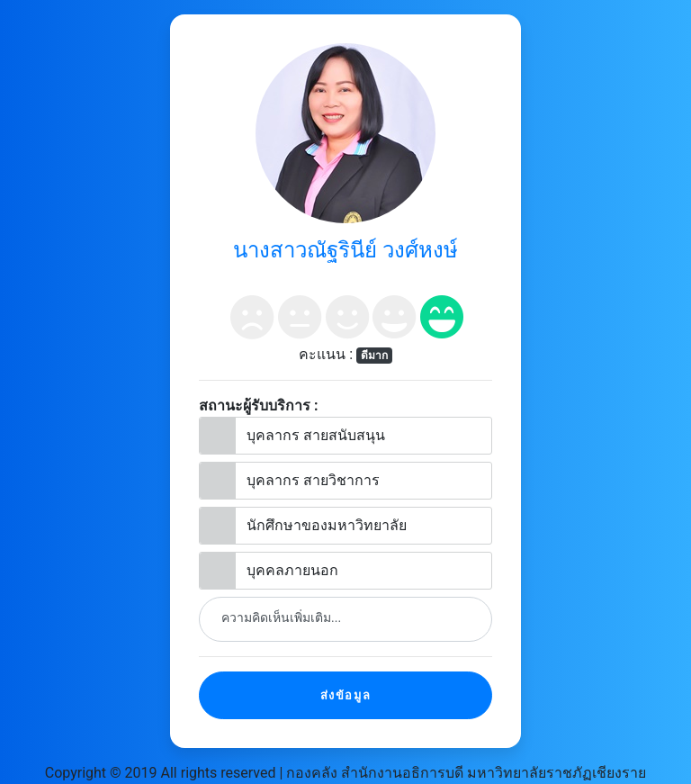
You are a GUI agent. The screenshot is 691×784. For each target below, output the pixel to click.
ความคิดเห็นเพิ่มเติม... (281, 617)
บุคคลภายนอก (292, 570)
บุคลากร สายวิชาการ (313, 480)
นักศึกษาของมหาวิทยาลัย (327, 525)
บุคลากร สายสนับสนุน (316, 435)
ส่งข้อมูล (346, 695)
